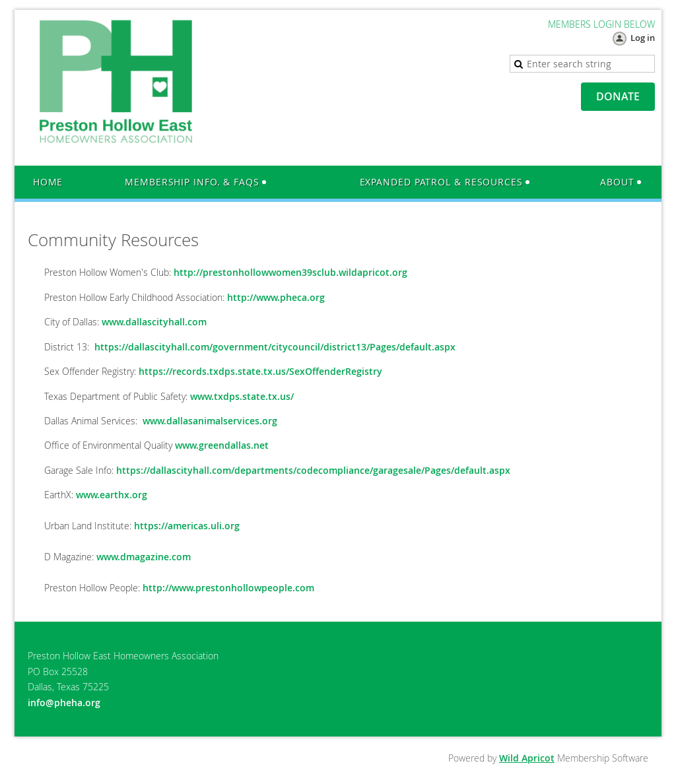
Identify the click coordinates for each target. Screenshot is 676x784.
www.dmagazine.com (144, 557)
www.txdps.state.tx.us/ (242, 396)
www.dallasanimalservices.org (210, 421)
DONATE (618, 96)
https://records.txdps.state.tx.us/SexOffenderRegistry (260, 371)
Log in (643, 38)
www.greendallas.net (222, 445)
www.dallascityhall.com (154, 322)
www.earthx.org (112, 495)
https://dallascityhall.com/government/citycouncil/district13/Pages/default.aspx (275, 347)
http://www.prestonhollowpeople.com (228, 588)
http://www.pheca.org (276, 297)
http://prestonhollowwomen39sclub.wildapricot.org (290, 272)
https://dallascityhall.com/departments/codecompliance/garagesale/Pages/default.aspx (313, 470)
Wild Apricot (527, 758)
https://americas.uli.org (187, 526)
